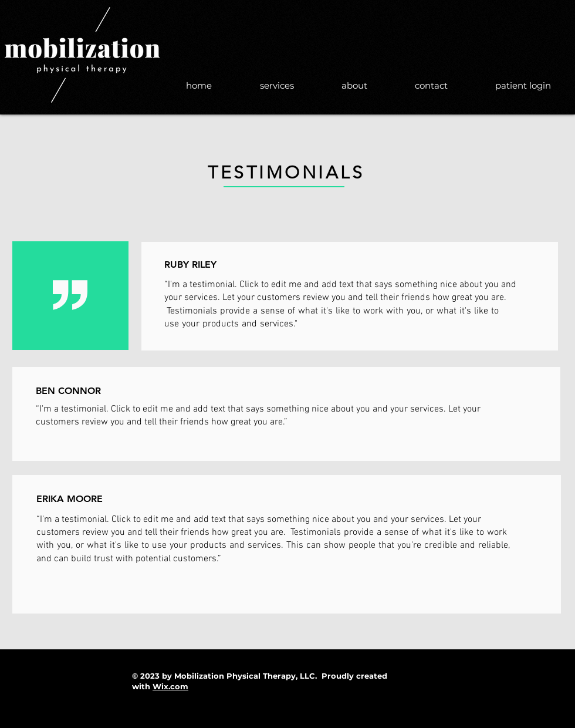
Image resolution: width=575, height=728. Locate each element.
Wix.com (170, 686)
